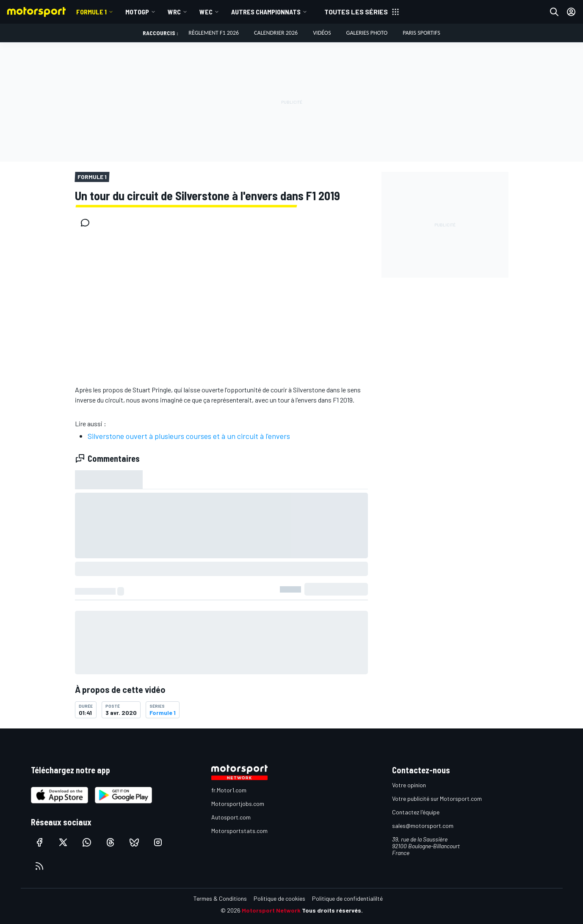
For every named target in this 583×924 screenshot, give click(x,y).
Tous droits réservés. (332, 910)
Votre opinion (409, 785)
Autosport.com (231, 817)
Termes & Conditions (220, 898)
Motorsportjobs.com (238, 804)
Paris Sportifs (421, 33)
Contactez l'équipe (416, 812)
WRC (174, 12)
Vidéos (322, 33)
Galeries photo (367, 33)
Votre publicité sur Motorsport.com (437, 799)
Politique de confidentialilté (347, 898)
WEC (206, 12)
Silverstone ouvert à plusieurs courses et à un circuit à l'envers (189, 436)
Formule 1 (91, 12)
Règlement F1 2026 (214, 33)
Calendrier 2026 (276, 33)
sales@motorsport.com (423, 826)
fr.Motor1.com (229, 790)
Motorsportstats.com (239, 831)
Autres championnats (266, 12)
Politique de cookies (279, 898)
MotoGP (137, 12)
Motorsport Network (271, 910)
